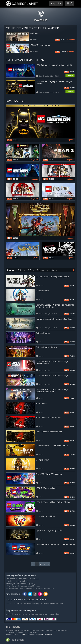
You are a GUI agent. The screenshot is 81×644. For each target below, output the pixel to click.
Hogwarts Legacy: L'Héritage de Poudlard (54, 319)
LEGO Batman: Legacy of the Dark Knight (54, 65)
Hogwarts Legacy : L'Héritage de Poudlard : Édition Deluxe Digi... (55, 306)
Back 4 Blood (41, 404)
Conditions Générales (27, 635)
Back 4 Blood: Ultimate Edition (49, 432)
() (53, 4)
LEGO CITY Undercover (40, 45)
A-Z (31, 270)
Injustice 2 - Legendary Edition (49, 530)
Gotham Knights (43, 333)
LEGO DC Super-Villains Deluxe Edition (53, 502)
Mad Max (34, 33)
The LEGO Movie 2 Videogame (49, 474)
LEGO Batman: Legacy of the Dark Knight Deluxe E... (54, 83)
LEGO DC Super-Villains (46, 488)
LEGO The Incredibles (45, 516)
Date (21, 270)
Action (35, 40)
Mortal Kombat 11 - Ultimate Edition (52, 446)
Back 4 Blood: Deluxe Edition (48, 418)
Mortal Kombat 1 (43, 291)
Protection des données (44, 635)
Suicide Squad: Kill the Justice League (52, 277)
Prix (54, 270)
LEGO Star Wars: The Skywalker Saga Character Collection (52, 391)
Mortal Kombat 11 (44, 460)
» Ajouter (71, 40)
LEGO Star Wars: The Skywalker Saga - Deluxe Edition (53, 362)
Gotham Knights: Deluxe (47, 347)
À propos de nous (12, 635)
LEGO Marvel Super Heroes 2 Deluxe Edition (55, 544)
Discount (42, 270)
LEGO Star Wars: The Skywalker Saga (52, 375)
